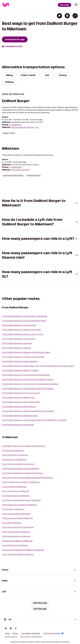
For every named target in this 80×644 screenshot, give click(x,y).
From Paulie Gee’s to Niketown (16, 496)
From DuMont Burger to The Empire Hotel (21, 393)
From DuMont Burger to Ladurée (16, 348)
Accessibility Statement (31, 633)
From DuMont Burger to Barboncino (18, 397)
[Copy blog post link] (75, 16)
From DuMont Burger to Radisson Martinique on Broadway (28, 411)
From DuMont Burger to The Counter (19, 339)
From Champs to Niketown (14, 487)
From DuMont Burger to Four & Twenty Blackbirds (25, 316)
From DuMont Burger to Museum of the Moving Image (26, 352)
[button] (76, 5)
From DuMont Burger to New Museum (19, 406)
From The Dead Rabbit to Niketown (18, 554)
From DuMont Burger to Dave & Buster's (20, 361)
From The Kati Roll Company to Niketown (21, 482)
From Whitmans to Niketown (15, 545)
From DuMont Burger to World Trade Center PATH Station (28, 388)
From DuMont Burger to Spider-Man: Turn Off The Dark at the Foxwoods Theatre (38, 366)
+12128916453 (15, 167)
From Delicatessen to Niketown (16, 536)
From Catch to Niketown (13, 509)
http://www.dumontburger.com (25, 127)
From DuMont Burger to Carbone (17, 343)
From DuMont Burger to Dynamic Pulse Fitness (23, 357)
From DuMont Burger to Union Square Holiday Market (26, 375)
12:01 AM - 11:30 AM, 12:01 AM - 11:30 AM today (23, 120)
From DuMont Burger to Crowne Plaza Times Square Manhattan (30, 384)
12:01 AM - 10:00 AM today (15, 162)
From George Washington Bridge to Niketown (23, 473)
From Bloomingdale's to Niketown (17, 541)
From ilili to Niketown (12, 523)
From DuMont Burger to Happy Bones (19, 325)
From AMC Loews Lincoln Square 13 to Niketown (24, 446)
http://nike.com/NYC (20, 170)
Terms (7, 633)
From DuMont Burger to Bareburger (18, 425)
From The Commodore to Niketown (18, 464)
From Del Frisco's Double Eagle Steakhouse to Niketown (27, 478)
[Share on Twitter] (59, 16)
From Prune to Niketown (13, 450)
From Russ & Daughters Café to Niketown (21, 469)
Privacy (16, 633)
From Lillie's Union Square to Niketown (19, 505)
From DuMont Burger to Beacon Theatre (20, 370)
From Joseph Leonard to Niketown (17, 518)
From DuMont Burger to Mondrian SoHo (20, 416)
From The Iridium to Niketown (15, 491)
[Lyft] (6, 5)
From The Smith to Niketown (15, 455)
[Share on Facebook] (67, 16)
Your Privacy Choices (53, 633)
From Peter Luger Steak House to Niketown (21, 500)
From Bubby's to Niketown (14, 459)
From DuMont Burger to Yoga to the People (21, 330)
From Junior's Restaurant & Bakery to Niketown (23, 550)
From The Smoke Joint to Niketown (18, 527)
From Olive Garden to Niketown (16, 514)
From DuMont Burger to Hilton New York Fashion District (28, 379)
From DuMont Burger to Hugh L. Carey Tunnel (22, 334)
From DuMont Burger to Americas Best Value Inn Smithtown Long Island (34, 420)
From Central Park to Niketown (16, 532)
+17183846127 (16, 125)
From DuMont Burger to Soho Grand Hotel (21, 402)
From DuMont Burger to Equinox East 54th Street (24, 321)
